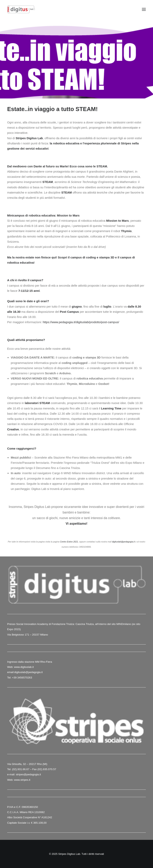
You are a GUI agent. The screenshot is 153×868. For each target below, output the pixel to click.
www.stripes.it (22, 780)
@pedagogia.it (34, 672)
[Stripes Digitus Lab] (21, 9)
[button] (144, 9)
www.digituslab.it (24, 667)
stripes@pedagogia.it (28, 774)
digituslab (20, 672)
